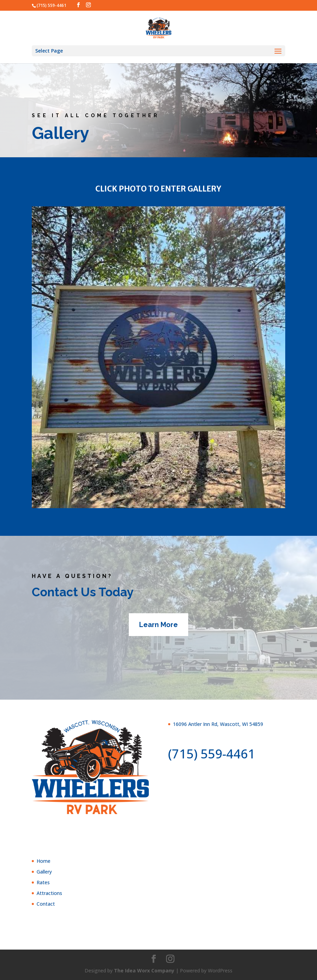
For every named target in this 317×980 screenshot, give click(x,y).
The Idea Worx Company (144, 970)
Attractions (49, 893)
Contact (46, 904)
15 (185, 494)
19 (208, 494)
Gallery (44, 872)
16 (191, 494)
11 (161, 494)
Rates (43, 882)
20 (214, 494)
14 (179, 494)
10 (156, 494)
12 (167, 494)
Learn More (158, 625)
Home (44, 861)
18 (203, 494)
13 (173, 494)
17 (197, 494)
